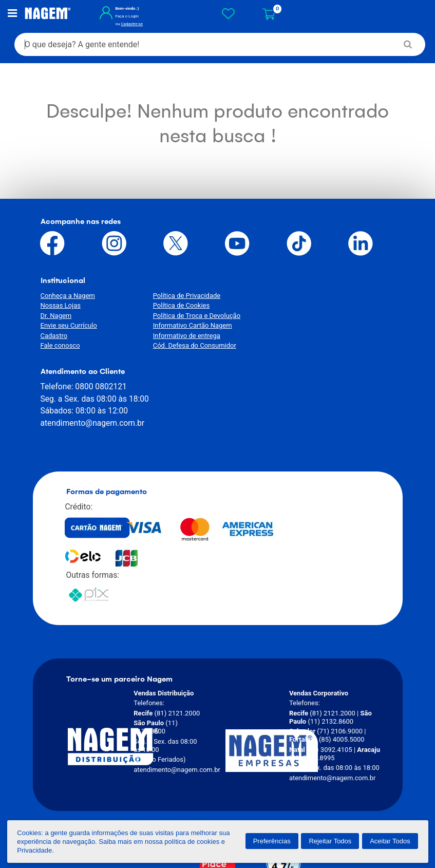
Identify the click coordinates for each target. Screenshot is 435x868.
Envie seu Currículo (69, 326)
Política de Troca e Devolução (192, 316)
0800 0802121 (316, 296)
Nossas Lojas (61, 306)
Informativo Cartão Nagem (188, 326)
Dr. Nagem (56, 316)
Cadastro (54, 336)
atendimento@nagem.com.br (308, 333)
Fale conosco (60, 346)
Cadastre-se (128, 24)
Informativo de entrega (182, 336)
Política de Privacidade (182, 296)
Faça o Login (124, 17)
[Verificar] (279, 789)
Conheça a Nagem (68, 296)
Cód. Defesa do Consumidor (190, 346)
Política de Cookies (177, 306)
